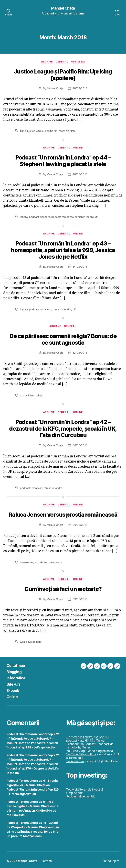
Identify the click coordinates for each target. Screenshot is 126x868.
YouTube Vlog (76, 749)
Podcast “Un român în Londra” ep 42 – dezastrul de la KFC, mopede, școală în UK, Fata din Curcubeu (63, 427)
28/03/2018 (80, 88)
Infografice (17, 676)
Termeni (47, 859)
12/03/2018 (80, 352)
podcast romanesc (63, 217)
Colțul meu (16, 663)
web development (31, 640)
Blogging (15, 670)
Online (79, 148)
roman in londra (84, 217)
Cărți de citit (74, 791)
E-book (13, 688)
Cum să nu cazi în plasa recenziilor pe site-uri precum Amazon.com (33, 829)
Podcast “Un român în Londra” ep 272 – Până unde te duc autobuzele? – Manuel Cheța (33, 736)
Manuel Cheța (63, 8)
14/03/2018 (80, 266)
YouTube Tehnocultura (81, 752)
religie (40, 394)
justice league (36, 131)
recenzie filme (68, 131)
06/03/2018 (80, 444)
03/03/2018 (80, 597)
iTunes (100, 738)
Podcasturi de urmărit (80, 794)
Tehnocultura (75, 759)
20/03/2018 (80, 174)
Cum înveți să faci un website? (63, 587)
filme (23, 131)
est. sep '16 (101, 735)
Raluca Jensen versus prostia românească (63, 513)
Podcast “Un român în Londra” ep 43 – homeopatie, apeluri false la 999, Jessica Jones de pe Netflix (63, 249)
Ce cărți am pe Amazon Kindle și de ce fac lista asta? (32, 808)
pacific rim (52, 131)
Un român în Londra (79, 735)
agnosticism (27, 394)
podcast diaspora (40, 217)
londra (24, 217)
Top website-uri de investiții (85, 787)
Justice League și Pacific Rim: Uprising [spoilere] (63, 75)
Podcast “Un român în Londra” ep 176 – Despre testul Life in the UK (33, 766)
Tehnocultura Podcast (81, 742)
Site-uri (13, 682)
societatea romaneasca (49, 561)
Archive (47, 62)
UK (97, 217)
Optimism (79, 62)
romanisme (27, 561)
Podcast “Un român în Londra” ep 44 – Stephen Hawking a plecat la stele (63, 160)
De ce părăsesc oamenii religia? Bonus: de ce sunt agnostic (63, 338)
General (62, 62)
